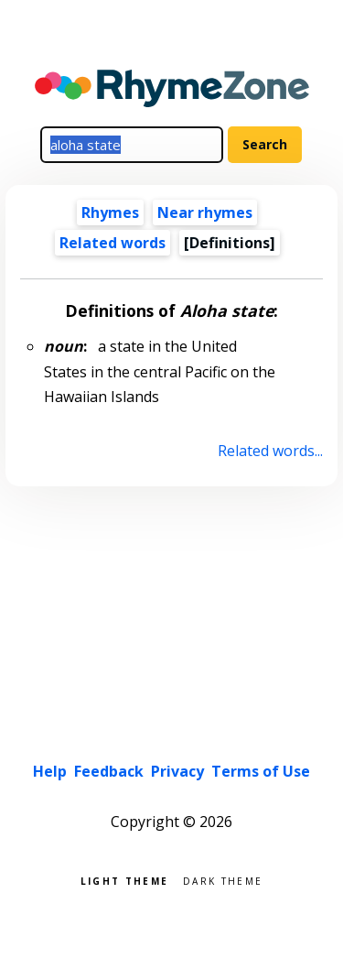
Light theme (124, 880)
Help (50, 771)
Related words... (270, 451)
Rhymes (110, 212)
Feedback (109, 771)
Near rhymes (205, 212)
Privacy (177, 771)
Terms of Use (261, 771)
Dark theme (223, 880)
